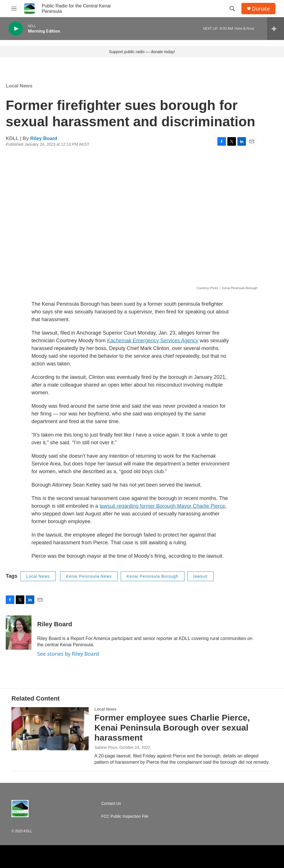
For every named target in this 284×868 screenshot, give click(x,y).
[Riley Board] (19, 633)
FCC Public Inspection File (125, 816)
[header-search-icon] (232, 9)
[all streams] (276, 29)
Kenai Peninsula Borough (153, 576)
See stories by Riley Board (68, 654)
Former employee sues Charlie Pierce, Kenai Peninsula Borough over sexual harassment (172, 728)
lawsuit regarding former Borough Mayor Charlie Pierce (162, 506)
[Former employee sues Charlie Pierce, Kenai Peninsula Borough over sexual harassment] (50, 729)
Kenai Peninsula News (89, 576)
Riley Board (44, 138)
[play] (16, 29)
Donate (261, 9)
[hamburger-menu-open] (14, 9)
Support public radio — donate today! (142, 52)
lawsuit (200, 576)
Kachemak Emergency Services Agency (153, 341)
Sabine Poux (106, 747)
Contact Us (111, 804)
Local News (19, 86)
